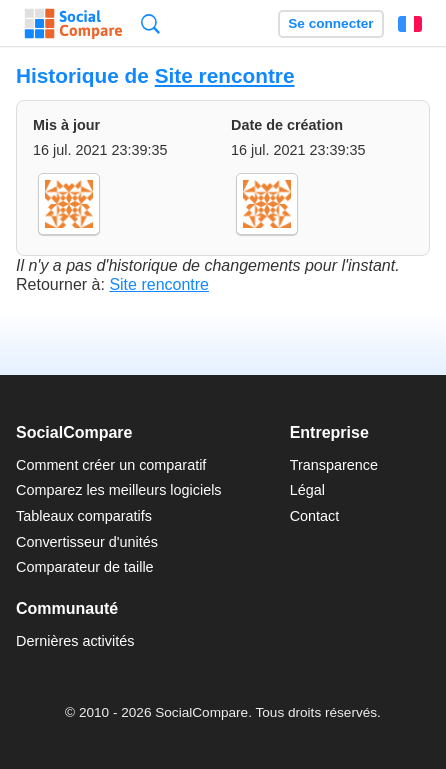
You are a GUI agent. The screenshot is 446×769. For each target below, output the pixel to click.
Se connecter (330, 23)
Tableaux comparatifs (84, 516)
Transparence (334, 465)
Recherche (150, 23)
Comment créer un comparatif (111, 465)
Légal (307, 490)
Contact (315, 516)
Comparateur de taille (85, 567)
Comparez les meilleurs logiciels (119, 490)
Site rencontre (225, 75)
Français (410, 24)
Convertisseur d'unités (87, 542)
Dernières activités (75, 641)
